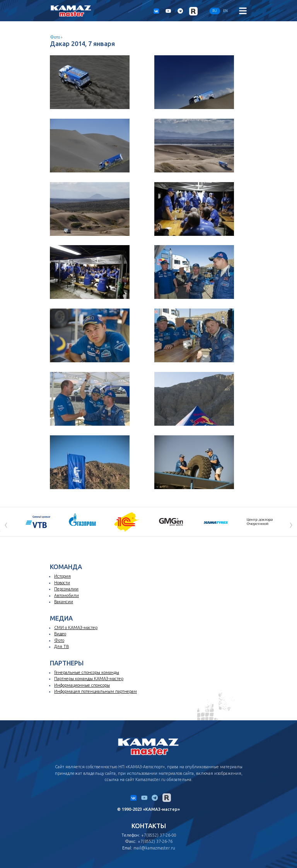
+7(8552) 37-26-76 (155, 841)
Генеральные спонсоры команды (87, 672)
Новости (62, 583)
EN (225, 11)
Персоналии (66, 589)
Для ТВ (61, 646)
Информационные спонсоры (82, 685)
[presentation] (6, 524)
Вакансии (64, 602)
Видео (60, 634)
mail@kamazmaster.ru (154, 848)
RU (215, 11)
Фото (55, 37)
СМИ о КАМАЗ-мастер (76, 628)
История (62, 576)
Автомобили (67, 595)
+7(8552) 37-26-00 (159, 835)
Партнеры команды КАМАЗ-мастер (89, 679)
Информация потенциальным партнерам (96, 691)
